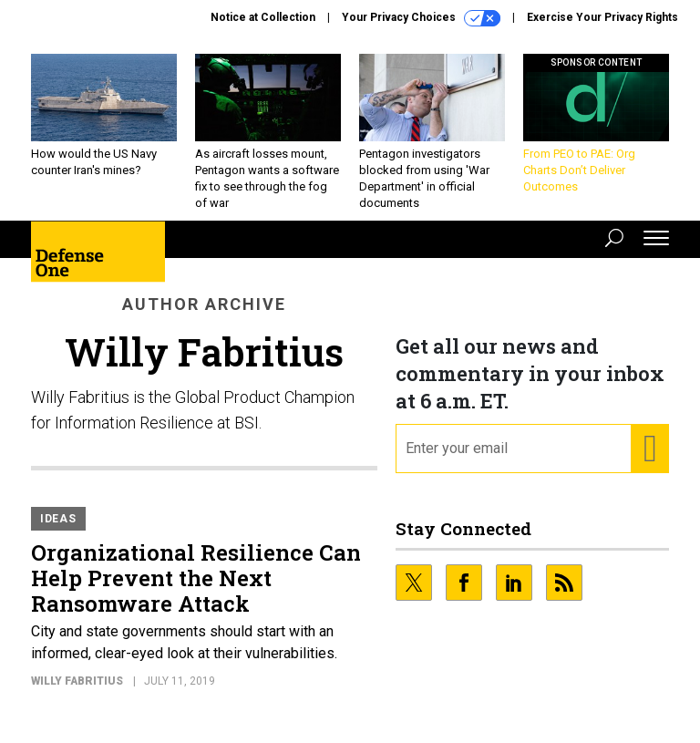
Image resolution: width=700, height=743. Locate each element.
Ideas (58, 532)
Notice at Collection (263, 17)
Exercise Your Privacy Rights (602, 17)
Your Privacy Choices (421, 18)
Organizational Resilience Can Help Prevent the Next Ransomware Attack (196, 592)
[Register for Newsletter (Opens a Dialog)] (649, 462)
